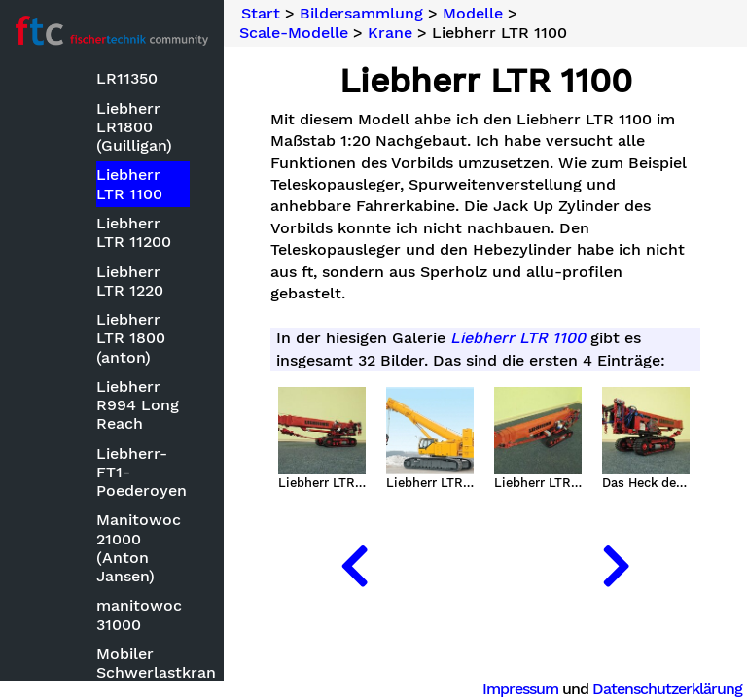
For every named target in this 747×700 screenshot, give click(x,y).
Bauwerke (97, 313)
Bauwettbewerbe (106, 224)
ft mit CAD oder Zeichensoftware (123, 410)
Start (261, 14)
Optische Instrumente (107, 673)
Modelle (71, 253)
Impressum (520, 689)
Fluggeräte (100, 372)
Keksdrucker (107, 450)
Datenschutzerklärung (667, 689)
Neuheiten (60, 130)
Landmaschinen (119, 586)
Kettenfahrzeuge (122, 479)
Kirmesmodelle (116, 508)
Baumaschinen (115, 283)
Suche (45, 98)
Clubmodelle (107, 342)
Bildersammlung (83, 163)
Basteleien (80, 194)
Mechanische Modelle (108, 625)
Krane (390, 33)
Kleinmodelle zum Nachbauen (127, 547)
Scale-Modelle (294, 33)
